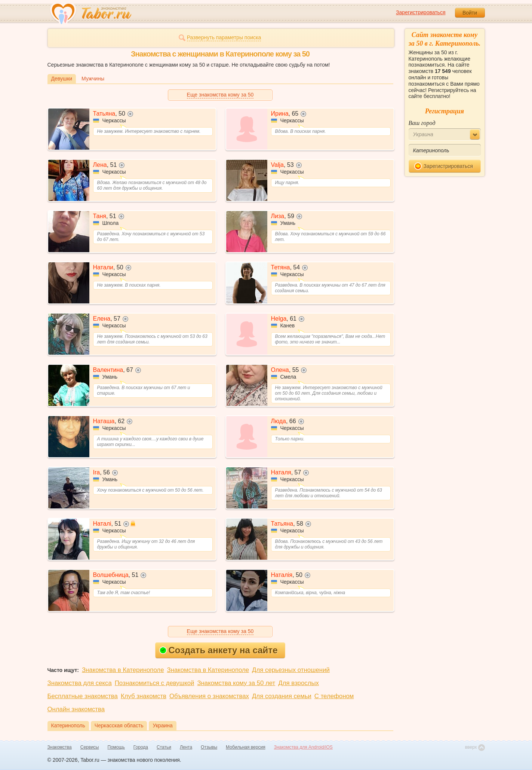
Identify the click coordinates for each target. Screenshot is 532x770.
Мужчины (93, 79)
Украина (162, 725)
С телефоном (334, 696)
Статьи (164, 747)
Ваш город (422, 123)
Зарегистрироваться (421, 12)
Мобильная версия (246, 747)
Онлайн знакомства (76, 709)
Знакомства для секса (80, 683)
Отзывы (209, 747)
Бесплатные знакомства (83, 696)
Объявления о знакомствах (209, 696)
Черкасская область (119, 725)
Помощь (116, 747)
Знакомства (60, 747)
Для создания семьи (282, 696)
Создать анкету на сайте (219, 650)
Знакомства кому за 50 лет (236, 683)
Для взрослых (299, 683)
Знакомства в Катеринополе (123, 670)
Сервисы (90, 747)
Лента (186, 747)
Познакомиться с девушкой (155, 683)
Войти (470, 13)
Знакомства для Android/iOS (303, 747)
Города (141, 747)
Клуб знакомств (144, 696)
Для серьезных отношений (291, 670)
